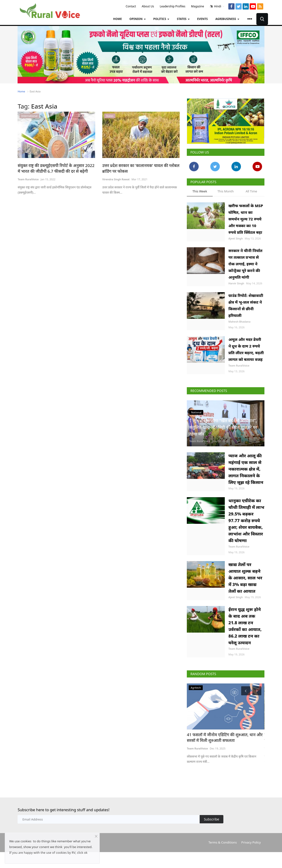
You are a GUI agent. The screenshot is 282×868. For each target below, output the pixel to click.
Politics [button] (161, 19)
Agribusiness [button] (227, 19)
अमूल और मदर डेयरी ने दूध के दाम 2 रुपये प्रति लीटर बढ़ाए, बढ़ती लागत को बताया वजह (246, 349)
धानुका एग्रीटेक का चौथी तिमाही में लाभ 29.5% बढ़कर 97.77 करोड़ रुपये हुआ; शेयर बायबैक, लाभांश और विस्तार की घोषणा (246, 520)
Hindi (217, 6)
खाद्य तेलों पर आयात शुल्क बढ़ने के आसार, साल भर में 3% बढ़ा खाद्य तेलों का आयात (245, 578)
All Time (251, 191)
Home (118, 19)
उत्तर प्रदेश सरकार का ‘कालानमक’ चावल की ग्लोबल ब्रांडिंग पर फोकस (141, 168)
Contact (131, 6)
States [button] (183, 19)
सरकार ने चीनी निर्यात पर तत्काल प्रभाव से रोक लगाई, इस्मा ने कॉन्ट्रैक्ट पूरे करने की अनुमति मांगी (245, 264)
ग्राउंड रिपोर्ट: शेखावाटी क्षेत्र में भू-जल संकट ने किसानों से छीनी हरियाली (246, 305)
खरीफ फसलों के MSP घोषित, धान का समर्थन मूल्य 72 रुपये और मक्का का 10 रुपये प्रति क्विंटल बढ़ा (246, 219)
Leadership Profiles (173, 6)
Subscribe (211, 819)
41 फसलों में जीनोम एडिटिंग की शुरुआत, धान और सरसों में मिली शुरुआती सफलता (225, 737)
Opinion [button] (137, 19)
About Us (148, 6)
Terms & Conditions (223, 842)
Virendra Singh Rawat (116, 179)
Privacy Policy (251, 842)
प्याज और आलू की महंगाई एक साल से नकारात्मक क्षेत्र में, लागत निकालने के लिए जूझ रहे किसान (246, 469)
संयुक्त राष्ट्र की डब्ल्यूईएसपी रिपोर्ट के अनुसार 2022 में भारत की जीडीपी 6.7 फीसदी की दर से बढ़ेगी (56, 168)
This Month (226, 191)
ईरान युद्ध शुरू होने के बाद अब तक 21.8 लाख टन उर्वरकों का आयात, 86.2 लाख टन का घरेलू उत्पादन (245, 626)
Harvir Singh (236, 283)
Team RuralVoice (28, 179)
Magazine (198, 6)
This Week (200, 191)
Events (203, 19)
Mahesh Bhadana (239, 322)
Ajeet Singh (236, 238)
